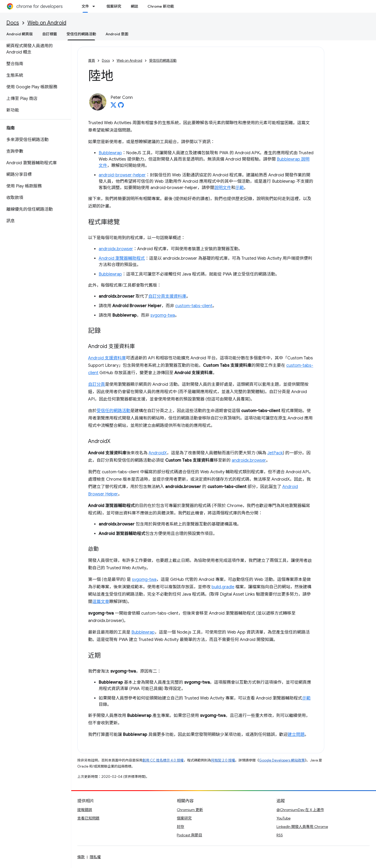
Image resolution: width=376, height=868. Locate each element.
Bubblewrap (110, 153)
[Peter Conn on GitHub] (121, 107)
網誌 (134, 6)
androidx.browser (116, 249)
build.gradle (223, 587)
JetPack (275, 453)
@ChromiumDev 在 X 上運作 (300, 810)
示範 (240, 188)
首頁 (92, 61)
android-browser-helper (122, 175)
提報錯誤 (85, 810)
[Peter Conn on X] (113, 107)
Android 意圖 (117, 34)
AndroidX (158, 453)
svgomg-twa (163, 315)
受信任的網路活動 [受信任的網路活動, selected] (81, 34)
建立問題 (296, 735)
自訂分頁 (97, 384)
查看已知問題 (88, 818)
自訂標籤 (50, 34)
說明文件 (223, 188)
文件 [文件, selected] (85, 6)
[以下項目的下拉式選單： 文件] (95, 6)
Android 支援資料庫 (107, 358)
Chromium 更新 (190, 810)
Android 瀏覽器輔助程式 (122, 258)
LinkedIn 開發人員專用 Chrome (302, 827)
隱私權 (95, 857)
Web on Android (47, 23)
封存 (180, 827)
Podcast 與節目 (189, 835)
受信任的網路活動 (163, 61)
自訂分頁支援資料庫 (167, 296)
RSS (280, 835)
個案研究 (114, 6)
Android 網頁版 (20, 34)
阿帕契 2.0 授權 (223, 760)
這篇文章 (101, 602)
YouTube (284, 818)
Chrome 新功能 (161, 6)
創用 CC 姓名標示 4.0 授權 (163, 760)
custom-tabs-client (194, 306)
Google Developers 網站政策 (282, 760)
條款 (81, 857)
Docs (13, 23)
